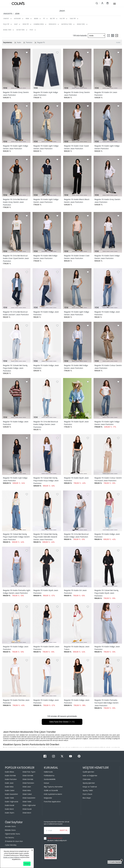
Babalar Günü (10, 830)
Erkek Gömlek (28, 776)
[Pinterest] (79, 756)
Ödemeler (87, 779)
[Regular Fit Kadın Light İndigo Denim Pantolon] (108, 123)
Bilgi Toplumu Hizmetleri (53, 787)
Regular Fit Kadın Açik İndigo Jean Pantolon (46, 94)
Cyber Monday (11, 845)
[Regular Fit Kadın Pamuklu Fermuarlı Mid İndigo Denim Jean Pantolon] (108, 677)
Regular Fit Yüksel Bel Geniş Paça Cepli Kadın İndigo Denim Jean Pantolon (16, 537)
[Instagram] (54, 756)
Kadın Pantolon (11, 779)
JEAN (17, 14)
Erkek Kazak (27, 809)
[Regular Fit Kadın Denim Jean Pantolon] (47, 623)
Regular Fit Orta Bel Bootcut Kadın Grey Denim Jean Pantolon (15, 202)
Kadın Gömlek (10, 776)
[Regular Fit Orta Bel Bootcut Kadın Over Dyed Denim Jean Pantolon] (16, 232)
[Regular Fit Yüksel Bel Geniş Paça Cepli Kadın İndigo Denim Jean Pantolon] (16, 511)
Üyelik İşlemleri (88, 772)
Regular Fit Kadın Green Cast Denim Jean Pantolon (77, 257)
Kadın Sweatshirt (11, 794)
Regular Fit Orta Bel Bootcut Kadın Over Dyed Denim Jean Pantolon (16, 258)
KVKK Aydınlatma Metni (53, 794)
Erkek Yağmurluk (29, 805)
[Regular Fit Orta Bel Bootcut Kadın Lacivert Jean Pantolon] (16, 289)
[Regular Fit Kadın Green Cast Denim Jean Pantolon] (77, 232)
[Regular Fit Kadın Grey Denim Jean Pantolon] (16, 69)
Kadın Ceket (10, 790)
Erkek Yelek (27, 802)
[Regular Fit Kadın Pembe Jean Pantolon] (16, 677)
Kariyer (47, 783)
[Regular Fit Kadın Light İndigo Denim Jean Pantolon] (16, 123)
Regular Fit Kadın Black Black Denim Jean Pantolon (77, 201)
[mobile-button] (115, 4)
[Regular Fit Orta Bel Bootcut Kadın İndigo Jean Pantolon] (77, 511)
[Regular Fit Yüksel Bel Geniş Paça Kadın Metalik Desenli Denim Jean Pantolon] (47, 511)
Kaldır (118, 42)
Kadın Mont (9, 809)
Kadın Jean (9, 783)
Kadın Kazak (10, 805)
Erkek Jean (27, 787)
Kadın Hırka (9, 787)
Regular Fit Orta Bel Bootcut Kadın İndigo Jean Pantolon (76, 535)
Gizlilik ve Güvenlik (51, 790)
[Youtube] (71, 756)
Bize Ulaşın (87, 798)
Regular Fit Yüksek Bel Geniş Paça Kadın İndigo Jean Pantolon (15, 368)
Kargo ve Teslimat (90, 787)
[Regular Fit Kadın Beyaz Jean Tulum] (77, 623)
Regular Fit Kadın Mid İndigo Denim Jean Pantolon (45, 257)
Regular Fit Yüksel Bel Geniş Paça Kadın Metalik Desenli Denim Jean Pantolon (45, 537)
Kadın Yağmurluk (12, 802)
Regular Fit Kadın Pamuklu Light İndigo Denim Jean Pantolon (17, 592)
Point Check (87, 794)
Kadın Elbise (9, 772)
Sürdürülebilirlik (50, 779)
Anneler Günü (10, 826)
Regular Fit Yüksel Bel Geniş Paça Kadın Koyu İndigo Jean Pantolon (46, 481)
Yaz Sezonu (9, 838)
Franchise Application (52, 802)
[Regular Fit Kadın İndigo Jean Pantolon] (47, 289)
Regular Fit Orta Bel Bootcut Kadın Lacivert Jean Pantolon (16, 313)
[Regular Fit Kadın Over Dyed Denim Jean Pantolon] (77, 123)
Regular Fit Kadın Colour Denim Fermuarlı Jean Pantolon (108, 479)
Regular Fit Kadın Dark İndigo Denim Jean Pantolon (107, 257)
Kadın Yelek (9, 798)
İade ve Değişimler (90, 776)
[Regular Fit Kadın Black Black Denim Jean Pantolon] (77, 176)
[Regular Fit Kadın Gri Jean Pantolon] (108, 69)
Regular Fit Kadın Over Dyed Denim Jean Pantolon (76, 147)
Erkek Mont (27, 813)
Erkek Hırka (27, 790)
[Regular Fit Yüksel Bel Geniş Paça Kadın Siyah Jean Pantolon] (108, 567)
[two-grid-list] (109, 35)
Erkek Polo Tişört (29, 772)
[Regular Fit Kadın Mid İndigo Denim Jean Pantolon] (47, 232)
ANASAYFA (8, 14)
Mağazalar (48, 798)
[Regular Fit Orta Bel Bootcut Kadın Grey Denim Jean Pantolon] (16, 176)
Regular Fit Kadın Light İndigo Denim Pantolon (107, 147)
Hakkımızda (48, 772)
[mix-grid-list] (117, 35)
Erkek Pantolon (28, 783)
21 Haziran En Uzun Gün (14, 841)
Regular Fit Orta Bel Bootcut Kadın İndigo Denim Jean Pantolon (46, 424)
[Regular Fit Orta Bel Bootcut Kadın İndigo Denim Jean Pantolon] (47, 398)
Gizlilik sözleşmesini (55, 838)
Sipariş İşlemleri (89, 783)
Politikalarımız (49, 776)
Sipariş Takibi (88, 790)
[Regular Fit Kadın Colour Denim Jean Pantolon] (108, 342)
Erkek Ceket (27, 794)
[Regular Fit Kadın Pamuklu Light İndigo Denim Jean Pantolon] (16, 567)
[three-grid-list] (113, 35)
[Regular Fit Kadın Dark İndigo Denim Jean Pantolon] (108, 232)
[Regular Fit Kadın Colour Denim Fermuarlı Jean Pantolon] (108, 455)
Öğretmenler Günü (12, 834)
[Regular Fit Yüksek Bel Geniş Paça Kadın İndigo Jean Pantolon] (16, 342)
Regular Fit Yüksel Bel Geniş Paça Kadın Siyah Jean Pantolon (106, 593)
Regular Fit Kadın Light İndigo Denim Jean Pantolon (16, 147)
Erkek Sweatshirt (29, 798)
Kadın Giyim (10, 813)
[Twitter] (62, 756)
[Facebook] (45, 756)
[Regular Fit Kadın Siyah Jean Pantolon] (77, 398)
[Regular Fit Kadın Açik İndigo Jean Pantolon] (47, 69)
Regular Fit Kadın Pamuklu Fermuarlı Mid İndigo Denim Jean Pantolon (106, 703)
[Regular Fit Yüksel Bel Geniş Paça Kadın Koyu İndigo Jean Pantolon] (47, 455)
